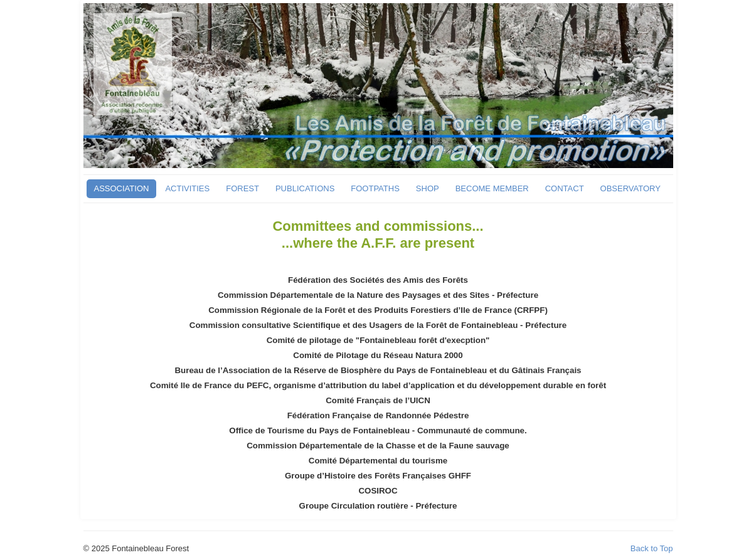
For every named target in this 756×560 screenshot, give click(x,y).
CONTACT (565, 188)
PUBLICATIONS (305, 188)
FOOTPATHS (375, 188)
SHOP (428, 188)
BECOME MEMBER (492, 188)
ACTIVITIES (187, 188)
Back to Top (652, 548)
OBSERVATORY (631, 188)
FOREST (242, 188)
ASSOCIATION (122, 188)
